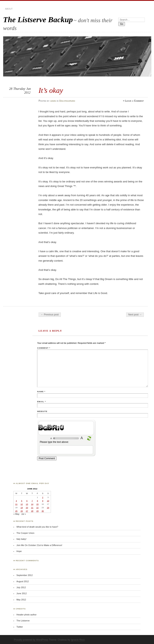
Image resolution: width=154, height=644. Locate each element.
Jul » (24, 514)
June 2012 (22, 593)
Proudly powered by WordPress (31, 640)
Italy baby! (21, 539)
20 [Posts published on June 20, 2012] (27, 507)
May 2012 (21, 600)
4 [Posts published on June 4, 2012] (16, 501)
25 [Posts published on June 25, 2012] (16, 511)
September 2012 (25, 575)
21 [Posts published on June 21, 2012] (32, 507)
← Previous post (50, 315)
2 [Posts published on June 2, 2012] (43, 497)
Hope (19, 551)
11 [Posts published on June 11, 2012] (16, 504)
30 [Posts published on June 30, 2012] (43, 511)
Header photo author (26, 615)
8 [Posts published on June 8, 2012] (37, 501)
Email (41, 401)
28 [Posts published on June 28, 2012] (32, 511)
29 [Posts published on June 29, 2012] (37, 511)
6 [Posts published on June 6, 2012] (27, 501)
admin (53, 101)
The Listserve (23, 621)
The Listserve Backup (38, 19)
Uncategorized (67, 101)
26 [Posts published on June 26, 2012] (22, 511)
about (9, 9)
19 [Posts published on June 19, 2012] (22, 507)
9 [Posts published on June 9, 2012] (43, 501)
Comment (44, 348)
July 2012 (21, 587)
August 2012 (23, 581)
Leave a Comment (134, 101)
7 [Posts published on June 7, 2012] (32, 501)
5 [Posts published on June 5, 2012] (22, 501)
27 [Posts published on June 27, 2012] (27, 511)
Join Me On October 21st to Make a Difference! (39, 545)
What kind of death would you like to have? (37, 527)
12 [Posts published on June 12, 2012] (22, 504)
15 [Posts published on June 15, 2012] (37, 504)
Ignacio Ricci (78, 640)
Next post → (135, 315)
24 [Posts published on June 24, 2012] (48, 507)
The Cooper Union (25, 533)
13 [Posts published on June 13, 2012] (27, 504)
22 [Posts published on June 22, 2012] (37, 507)
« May (16, 514)
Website (42, 411)
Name (41, 391)
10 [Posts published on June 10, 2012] (48, 501)
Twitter (20, 627)
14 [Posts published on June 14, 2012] (32, 504)
